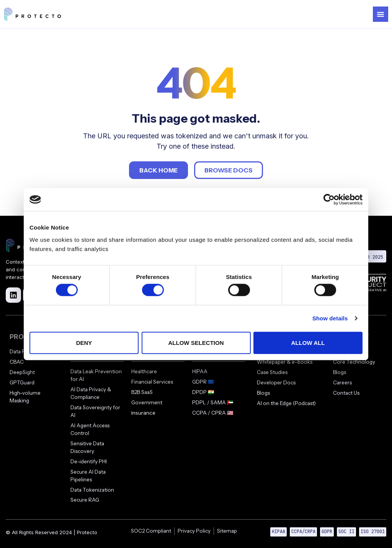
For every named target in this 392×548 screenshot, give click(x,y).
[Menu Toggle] (381, 14)
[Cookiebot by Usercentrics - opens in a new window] (329, 200)
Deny (84, 342)
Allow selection (196, 342)
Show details (330, 318)
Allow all (308, 342)
